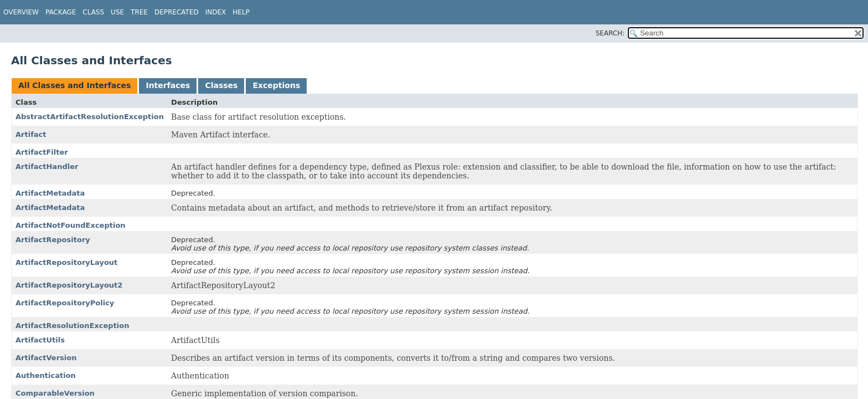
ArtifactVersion (46, 358)
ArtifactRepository (53, 240)
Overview (21, 12)
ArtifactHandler (47, 167)
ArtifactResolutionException (73, 326)
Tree (139, 12)
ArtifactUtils (40, 340)
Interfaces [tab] (168, 85)
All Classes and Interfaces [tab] (74, 85)
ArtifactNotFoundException (71, 225)
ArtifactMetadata (50, 193)
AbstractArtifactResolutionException (90, 117)
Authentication (46, 375)
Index (216, 12)
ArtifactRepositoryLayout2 (69, 285)
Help (241, 12)
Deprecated (177, 12)
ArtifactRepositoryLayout (66, 262)
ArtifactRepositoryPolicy (65, 303)
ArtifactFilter (42, 152)
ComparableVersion (55, 393)
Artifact (31, 134)
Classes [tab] (221, 85)
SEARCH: (610, 33)
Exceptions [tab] (276, 85)
